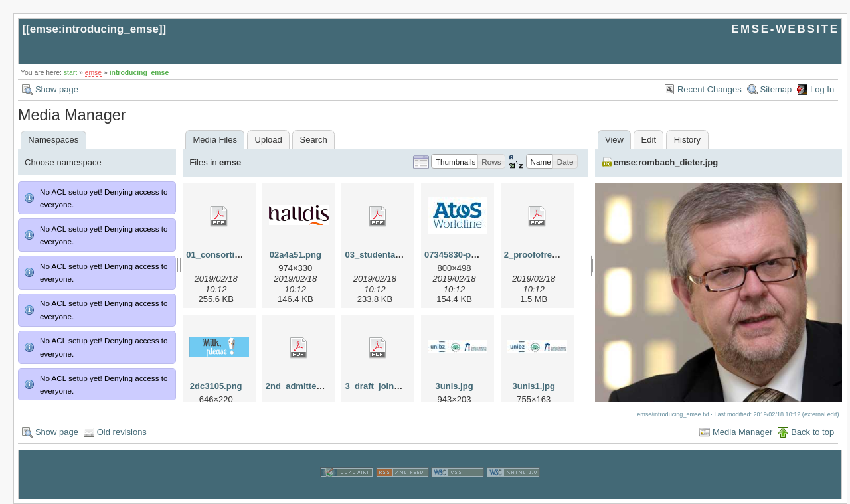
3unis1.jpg (534, 386)
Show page (57, 89)
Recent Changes (710, 89)
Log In (822, 89)
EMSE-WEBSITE (785, 29)
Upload (269, 140)
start (70, 73)
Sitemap (776, 89)
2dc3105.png (216, 386)
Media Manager (742, 432)
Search (313, 140)
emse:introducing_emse (94, 29)
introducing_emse (139, 73)
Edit (649, 140)
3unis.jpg (455, 386)
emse (93, 73)
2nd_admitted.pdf (301, 386)
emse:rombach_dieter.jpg (666, 162)
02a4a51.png (296, 255)
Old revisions (122, 432)
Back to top (812, 432)
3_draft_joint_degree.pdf (395, 386)
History (687, 140)
